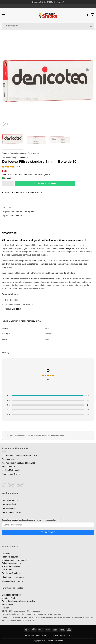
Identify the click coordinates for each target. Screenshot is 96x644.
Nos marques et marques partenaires (18, 463)
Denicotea (23, 158)
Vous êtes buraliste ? (60, 636)
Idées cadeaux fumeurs (12, 581)
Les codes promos (10, 500)
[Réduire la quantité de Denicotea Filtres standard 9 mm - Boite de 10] (3, 184)
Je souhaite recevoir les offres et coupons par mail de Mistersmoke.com (30, 520)
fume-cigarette (38, 261)
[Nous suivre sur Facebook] (4, 485)
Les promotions (9, 508)
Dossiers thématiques (11, 573)
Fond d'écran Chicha (11, 474)
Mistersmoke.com (55, 641)
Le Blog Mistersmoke (11, 470)
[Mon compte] (88, 15)
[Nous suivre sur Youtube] (22, 485)
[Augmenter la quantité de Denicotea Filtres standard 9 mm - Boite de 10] (13, 184)
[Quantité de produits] (8, 184)
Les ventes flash (9, 504)
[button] (3, 15)
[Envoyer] (91, 26)
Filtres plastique (17, 212)
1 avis (18, 167)
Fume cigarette (34, 153)
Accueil (5, 153)
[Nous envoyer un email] (18, 485)
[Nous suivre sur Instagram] (9, 485)
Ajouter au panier (45, 184)
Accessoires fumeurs (18, 153)
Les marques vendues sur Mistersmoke (19, 456)
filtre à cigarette (68, 248)
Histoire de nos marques (13, 577)
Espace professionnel (36, 636)
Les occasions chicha (11, 512)
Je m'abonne (48, 532)
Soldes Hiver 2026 (16, 216)
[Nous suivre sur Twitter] (13, 485)
